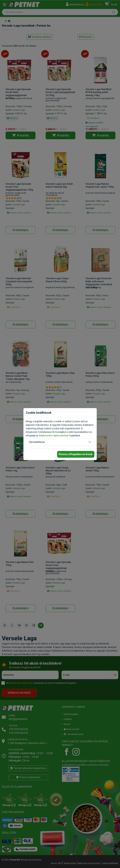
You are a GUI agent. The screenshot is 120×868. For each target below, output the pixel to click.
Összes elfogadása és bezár (76, 454)
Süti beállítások (37, 442)
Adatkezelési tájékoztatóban (54, 436)
